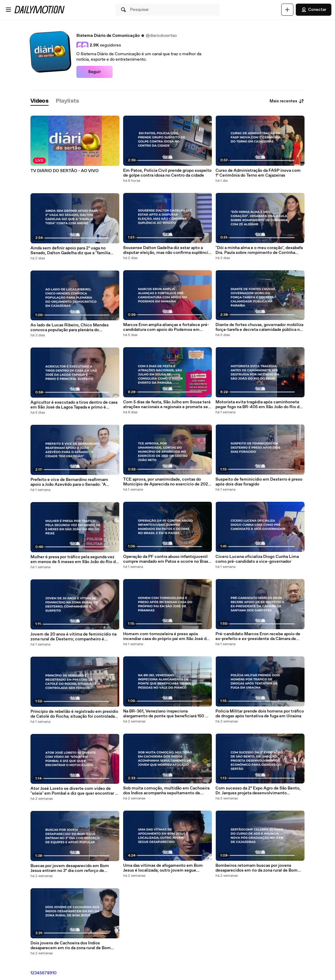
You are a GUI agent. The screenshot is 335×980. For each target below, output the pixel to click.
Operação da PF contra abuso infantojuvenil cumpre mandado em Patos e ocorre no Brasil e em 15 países (167, 559)
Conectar (314, 10)
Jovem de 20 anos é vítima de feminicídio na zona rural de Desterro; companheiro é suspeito (73, 637)
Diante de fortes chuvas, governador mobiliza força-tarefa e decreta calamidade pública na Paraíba (259, 327)
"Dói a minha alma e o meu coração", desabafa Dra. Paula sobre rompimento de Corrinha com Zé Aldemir (259, 250)
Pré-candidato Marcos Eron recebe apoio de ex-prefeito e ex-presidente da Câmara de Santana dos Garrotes (258, 636)
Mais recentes (287, 101)
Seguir (94, 72)
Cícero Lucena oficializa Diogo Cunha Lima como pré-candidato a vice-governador (257, 559)
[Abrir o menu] (8, 10)
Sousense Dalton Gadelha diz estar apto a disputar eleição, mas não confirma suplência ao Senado (167, 250)
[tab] (40, 101)
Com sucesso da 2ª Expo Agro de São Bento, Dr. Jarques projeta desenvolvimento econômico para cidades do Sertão (258, 791)
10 (54, 973)
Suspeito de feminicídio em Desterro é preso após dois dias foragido (259, 482)
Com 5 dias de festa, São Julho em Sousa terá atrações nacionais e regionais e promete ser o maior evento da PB (167, 405)
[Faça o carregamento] (287, 10)
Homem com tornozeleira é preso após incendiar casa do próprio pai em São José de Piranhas (166, 636)
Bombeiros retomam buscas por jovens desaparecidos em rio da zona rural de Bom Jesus (257, 868)
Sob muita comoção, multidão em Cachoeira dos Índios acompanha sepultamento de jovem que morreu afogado (166, 791)
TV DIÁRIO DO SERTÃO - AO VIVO (65, 171)
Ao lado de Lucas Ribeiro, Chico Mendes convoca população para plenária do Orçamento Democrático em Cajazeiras (70, 328)
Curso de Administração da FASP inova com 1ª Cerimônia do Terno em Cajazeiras (258, 173)
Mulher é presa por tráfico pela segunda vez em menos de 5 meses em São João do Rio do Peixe (74, 559)
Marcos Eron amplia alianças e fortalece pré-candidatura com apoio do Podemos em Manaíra (166, 327)
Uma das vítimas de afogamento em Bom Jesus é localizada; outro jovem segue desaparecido (163, 868)
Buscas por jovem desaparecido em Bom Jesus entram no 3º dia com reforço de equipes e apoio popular (70, 868)
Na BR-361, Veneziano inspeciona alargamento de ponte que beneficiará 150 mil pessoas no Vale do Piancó (167, 714)
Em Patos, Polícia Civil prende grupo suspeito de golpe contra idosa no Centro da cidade (167, 173)
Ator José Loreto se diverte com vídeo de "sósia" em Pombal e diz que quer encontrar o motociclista (74, 791)
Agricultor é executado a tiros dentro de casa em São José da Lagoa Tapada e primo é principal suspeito (74, 405)
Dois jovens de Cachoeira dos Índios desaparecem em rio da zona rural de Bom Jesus (71, 946)
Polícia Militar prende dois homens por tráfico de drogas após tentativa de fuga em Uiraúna (260, 714)
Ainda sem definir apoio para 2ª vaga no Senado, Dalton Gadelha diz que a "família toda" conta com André (70, 251)
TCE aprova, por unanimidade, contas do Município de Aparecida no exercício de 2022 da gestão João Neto (167, 482)
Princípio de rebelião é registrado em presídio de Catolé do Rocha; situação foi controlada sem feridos (74, 714)
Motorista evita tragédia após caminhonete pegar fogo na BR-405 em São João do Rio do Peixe (259, 405)
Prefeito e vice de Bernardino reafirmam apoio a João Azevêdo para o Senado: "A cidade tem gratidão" (69, 482)
